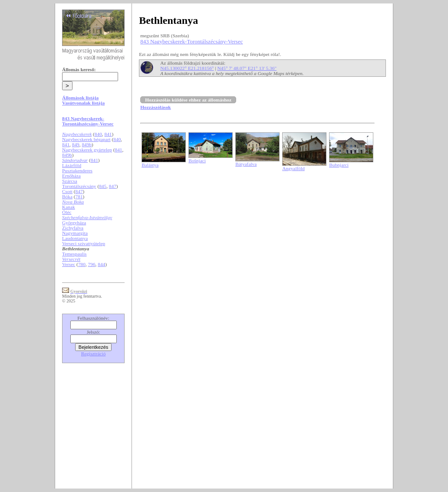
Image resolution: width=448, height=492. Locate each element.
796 (92, 264)
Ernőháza (71, 176)
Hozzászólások (155, 107)
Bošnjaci (197, 161)
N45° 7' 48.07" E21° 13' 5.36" (247, 68)
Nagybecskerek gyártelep (87, 150)
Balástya (150, 165)
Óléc (67, 212)
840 (98, 134)
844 (101, 264)
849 (76, 144)
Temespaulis (74, 254)
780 (82, 264)
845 (103, 186)
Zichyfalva (73, 228)
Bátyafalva (246, 164)
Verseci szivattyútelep (84, 243)
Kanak (69, 207)
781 (79, 197)
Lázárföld (72, 165)
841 (108, 134)
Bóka (67, 197)
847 (113, 186)
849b (87, 144)
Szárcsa (70, 181)
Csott (67, 191)
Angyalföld (293, 168)
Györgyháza (74, 223)
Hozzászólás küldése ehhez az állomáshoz (188, 100)
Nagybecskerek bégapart (86, 139)
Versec (69, 264)
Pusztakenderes (77, 171)
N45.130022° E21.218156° (187, 68)
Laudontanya (75, 238)
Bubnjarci (339, 165)
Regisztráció (94, 354)
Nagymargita (75, 233)
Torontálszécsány (79, 186)
